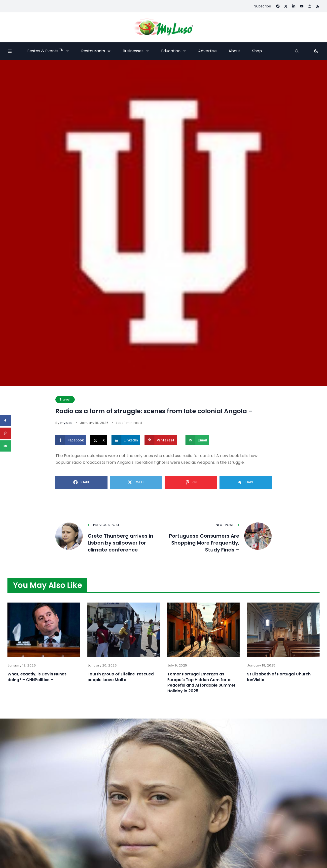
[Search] (297, 51)
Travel (65, 399)
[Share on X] (99, 440)
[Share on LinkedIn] (126, 440)
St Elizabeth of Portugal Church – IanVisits (281, 677)
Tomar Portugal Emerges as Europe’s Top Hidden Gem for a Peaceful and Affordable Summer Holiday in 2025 (201, 682)
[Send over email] (197, 440)
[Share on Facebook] (71, 440)
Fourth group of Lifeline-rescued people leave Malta (121, 677)
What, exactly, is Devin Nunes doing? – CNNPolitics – (37, 677)
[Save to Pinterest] (161, 440)
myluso (67, 423)
